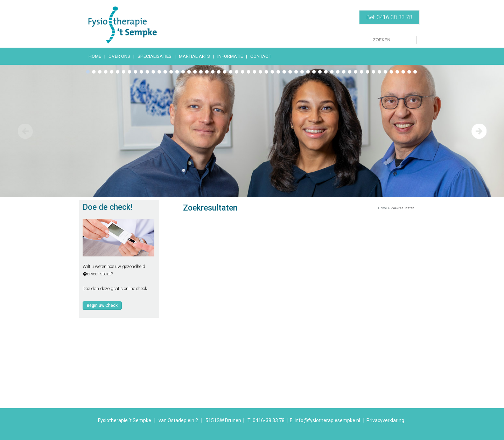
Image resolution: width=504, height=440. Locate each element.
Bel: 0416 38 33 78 (389, 17)
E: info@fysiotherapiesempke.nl (325, 420)
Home (382, 208)
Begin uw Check (102, 305)
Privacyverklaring (385, 420)
